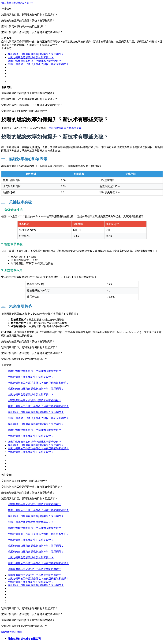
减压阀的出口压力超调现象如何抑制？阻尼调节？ (36, 54)
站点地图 (17, 632)
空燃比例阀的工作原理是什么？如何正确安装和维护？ (38, 64)
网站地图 (6, 632)
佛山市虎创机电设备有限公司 (18, 3)
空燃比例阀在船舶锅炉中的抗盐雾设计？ (31, 57)
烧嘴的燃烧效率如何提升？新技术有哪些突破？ (34, 61)
